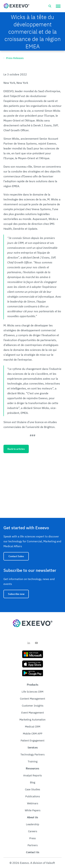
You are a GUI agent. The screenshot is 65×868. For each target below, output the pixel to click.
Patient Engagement (32, 740)
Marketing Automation (32, 720)
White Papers (33, 810)
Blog (33, 782)
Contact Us (33, 852)
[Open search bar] (50, 6)
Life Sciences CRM (32, 692)
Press (32, 838)
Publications (33, 796)
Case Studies (32, 789)
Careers (33, 831)
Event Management (33, 713)
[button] (58, 6)
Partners (33, 845)
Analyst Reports (32, 775)
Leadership (33, 824)
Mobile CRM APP (33, 734)
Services (33, 747)
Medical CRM (33, 727)
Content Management (32, 699)
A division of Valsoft (43, 863)
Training (33, 761)
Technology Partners (32, 754)
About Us (32, 817)
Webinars (33, 803)
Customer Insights (33, 706)
